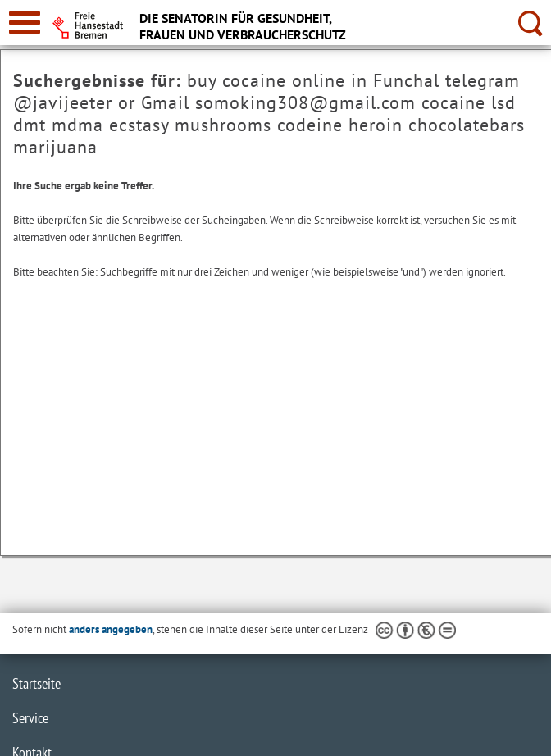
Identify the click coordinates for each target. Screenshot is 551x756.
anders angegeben (111, 629)
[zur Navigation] (25, 23)
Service (30, 718)
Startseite (36, 683)
